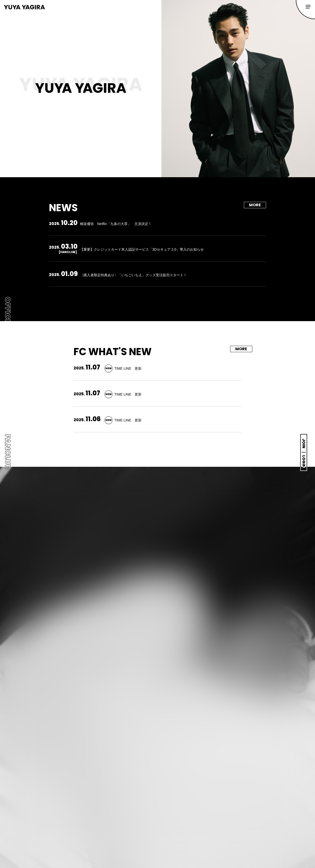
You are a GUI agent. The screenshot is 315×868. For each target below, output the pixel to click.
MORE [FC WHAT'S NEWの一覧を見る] (241, 349)
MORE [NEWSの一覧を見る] (255, 205)
